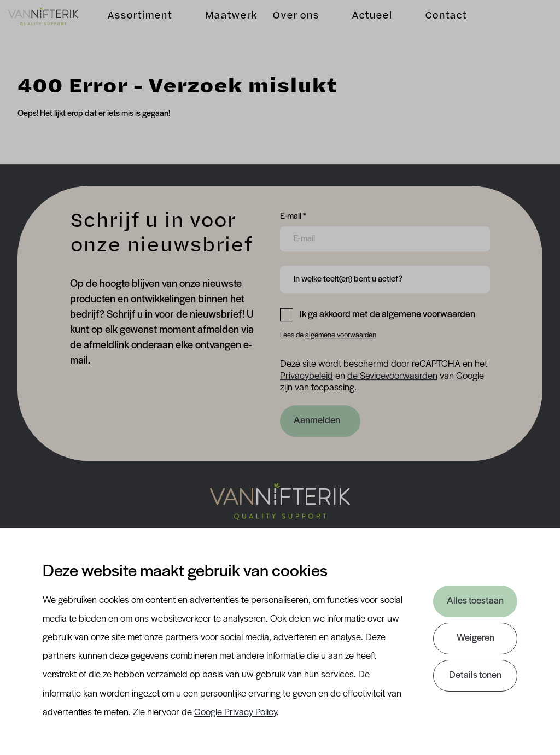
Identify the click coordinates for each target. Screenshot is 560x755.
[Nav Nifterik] (280, 501)
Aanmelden (317, 421)
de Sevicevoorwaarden (392, 376)
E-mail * (293, 215)
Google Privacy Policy (235, 713)
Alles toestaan (475, 601)
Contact (436, 30)
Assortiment (140, 30)
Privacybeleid (307, 376)
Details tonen (475, 675)
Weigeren (476, 638)
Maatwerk (231, 30)
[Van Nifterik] (52, 31)
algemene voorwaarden (341, 335)
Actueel (363, 30)
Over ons (285, 30)
